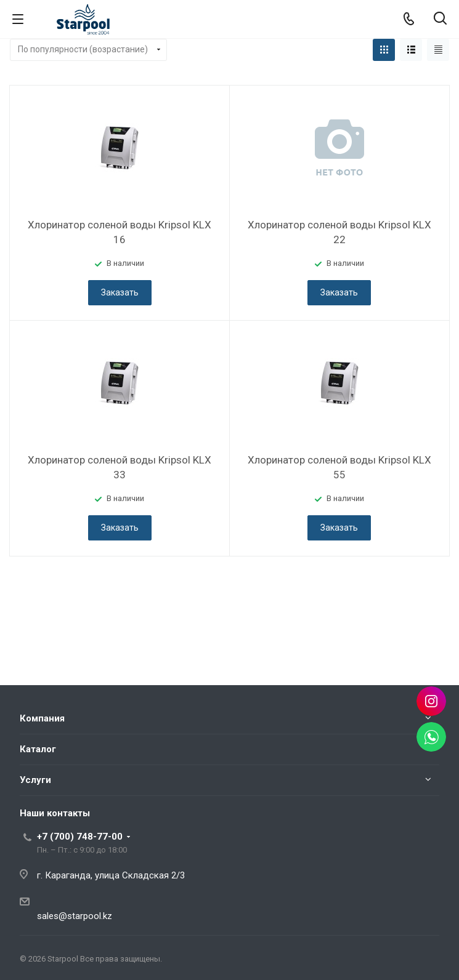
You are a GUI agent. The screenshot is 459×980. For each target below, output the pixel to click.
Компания (42, 718)
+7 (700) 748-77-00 (80, 837)
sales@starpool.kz (75, 916)
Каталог (38, 749)
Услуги (35, 780)
